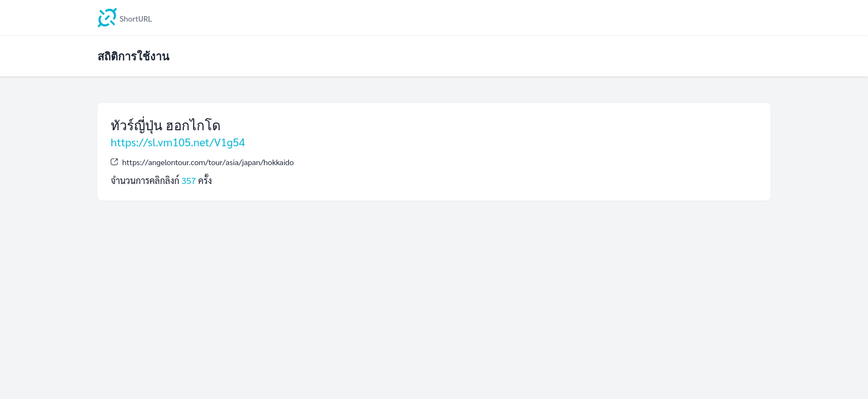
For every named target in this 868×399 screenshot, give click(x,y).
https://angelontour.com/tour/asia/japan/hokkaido (208, 162)
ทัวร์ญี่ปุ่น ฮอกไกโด (166, 125)
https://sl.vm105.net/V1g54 (178, 142)
